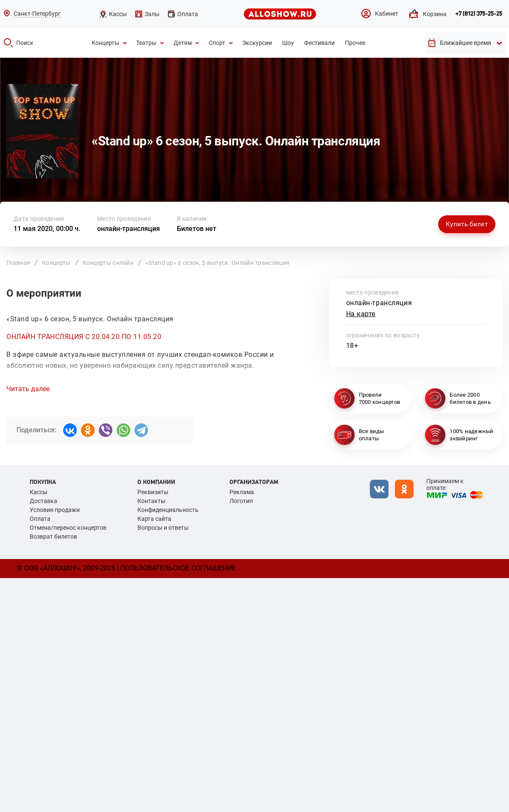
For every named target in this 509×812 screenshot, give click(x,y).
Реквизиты (153, 492)
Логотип (241, 501)
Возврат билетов (53, 537)
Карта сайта (154, 519)
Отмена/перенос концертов (68, 528)
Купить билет (467, 224)
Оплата (40, 519)
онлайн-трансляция (129, 229)
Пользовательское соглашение (178, 568)
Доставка (43, 501)
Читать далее (28, 389)
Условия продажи (55, 510)
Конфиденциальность (168, 510)
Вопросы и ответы (163, 528)
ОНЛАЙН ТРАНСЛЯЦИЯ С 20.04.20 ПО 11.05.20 (84, 337)
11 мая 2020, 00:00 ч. (47, 229)
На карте (361, 314)
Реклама (242, 492)
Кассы (39, 492)
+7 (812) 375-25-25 (479, 14)
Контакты (151, 501)
